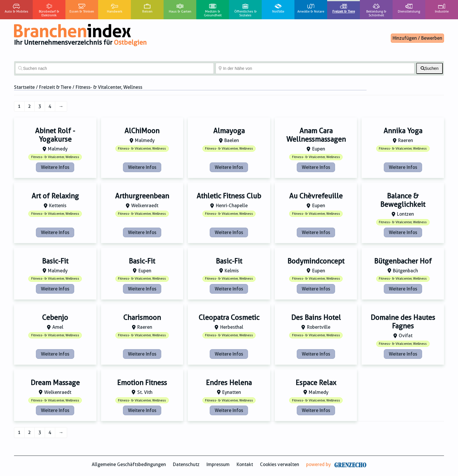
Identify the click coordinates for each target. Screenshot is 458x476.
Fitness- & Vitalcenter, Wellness (55, 157)
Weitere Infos (55, 167)
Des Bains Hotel (316, 318)
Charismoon (142, 318)
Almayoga (229, 131)
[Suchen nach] (114, 68)
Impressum (218, 464)
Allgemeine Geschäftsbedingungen (129, 464)
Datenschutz (186, 464)
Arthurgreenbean (142, 196)
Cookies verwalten (280, 464)
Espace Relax (316, 383)
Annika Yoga (403, 131)
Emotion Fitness (142, 383)
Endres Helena (229, 383)
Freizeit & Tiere (55, 87)
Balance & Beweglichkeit (403, 200)
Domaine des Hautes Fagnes (403, 322)
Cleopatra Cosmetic (229, 318)
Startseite (24, 87)
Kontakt (245, 464)
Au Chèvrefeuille (316, 196)
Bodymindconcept (316, 261)
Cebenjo (55, 318)
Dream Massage (55, 383)
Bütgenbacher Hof (403, 261)
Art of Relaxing (55, 196)
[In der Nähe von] (315, 68)
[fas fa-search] (430, 68)
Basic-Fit (55, 261)
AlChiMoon (142, 131)
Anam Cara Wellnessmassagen (316, 135)
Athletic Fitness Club (229, 196)
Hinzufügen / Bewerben (417, 38)
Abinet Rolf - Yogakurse (55, 135)
